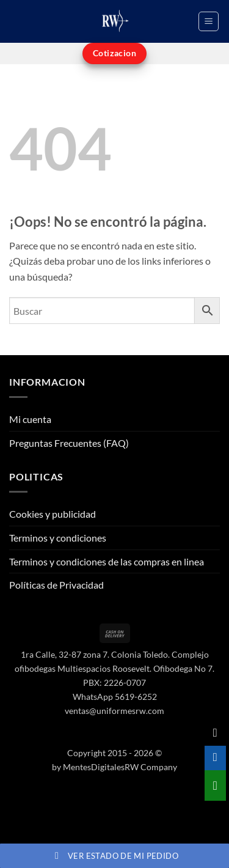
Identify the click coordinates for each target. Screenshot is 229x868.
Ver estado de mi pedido (114, 856)
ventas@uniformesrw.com (114, 711)
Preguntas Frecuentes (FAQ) (69, 443)
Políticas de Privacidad (56, 585)
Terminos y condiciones (58, 538)
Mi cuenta (30, 419)
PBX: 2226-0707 (114, 682)
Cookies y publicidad (53, 514)
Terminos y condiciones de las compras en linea (107, 561)
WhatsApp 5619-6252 (115, 697)
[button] (209, 21)
